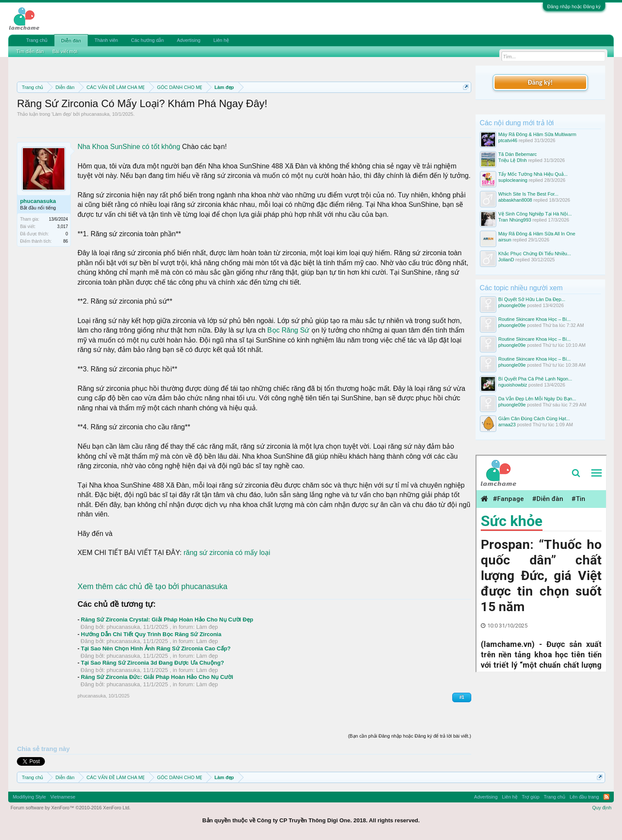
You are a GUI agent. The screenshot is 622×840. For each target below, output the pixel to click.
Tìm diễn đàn (30, 51)
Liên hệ (221, 40)
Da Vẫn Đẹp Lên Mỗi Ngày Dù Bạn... (537, 399)
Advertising (188, 40)
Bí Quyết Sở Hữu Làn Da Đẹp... (532, 299)
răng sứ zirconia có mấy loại (227, 553)
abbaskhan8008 (515, 200)
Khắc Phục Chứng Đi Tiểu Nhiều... (535, 254)
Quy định (602, 808)
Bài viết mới (65, 51)
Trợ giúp (531, 797)
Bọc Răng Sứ (288, 330)
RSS (606, 797)
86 (65, 241)
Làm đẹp (62, 114)
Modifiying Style (29, 797)
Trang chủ (37, 40)
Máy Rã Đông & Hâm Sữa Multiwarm (538, 134)
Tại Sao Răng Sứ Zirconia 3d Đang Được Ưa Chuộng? (152, 663)
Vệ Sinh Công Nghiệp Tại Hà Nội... (535, 214)
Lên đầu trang (584, 797)
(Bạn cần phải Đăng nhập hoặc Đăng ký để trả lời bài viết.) (410, 736)
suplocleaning (513, 180)
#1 (462, 697)
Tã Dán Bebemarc (518, 154)
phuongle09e (512, 305)
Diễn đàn (71, 41)
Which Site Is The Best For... (528, 194)
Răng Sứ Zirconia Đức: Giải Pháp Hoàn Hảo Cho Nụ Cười (157, 677)
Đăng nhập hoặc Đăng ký (574, 6)
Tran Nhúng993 (515, 220)
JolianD (506, 260)
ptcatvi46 (508, 140)
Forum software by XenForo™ (70, 808)
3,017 (62, 227)
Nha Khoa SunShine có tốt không (129, 147)
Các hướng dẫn (147, 40)
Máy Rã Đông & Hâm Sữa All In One (537, 234)
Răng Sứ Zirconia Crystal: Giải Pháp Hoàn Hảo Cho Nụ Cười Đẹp (167, 620)
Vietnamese (63, 797)
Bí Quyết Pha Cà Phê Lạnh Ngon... (535, 379)
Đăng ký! (540, 82)
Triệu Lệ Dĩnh (513, 160)
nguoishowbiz (513, 385)
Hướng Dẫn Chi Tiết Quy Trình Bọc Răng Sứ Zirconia (151, 634)
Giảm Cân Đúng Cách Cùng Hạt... (534, 418)
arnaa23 (507, 425)
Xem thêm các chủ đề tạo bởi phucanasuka (152, 586)
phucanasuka (95, 114)
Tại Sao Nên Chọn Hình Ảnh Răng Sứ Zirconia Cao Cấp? (156, 648)
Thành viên (106, 40)
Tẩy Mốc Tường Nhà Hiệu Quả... (533, 174)
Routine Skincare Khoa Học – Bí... (535, 319)
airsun (505, 240)
